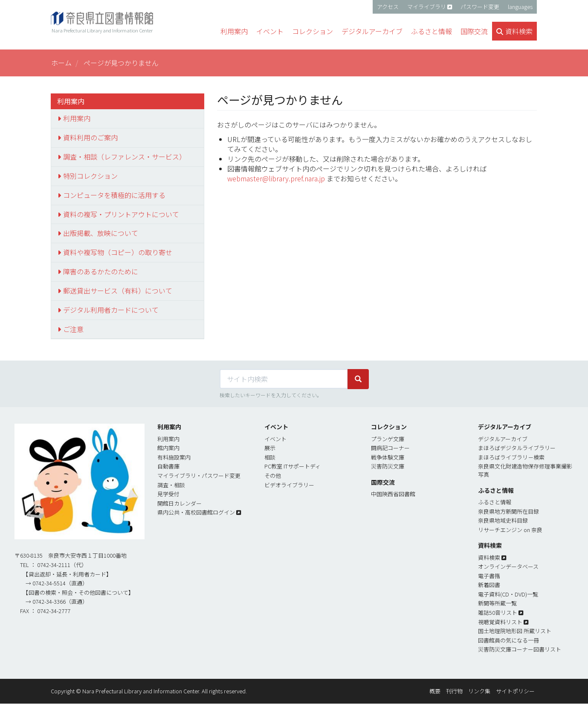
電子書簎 (489, 576)
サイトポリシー (515, 691)
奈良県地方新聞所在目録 (508, 511)
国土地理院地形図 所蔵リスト (515, 631)
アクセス (388, 7)
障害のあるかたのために (101, 271)
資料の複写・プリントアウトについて (121, 214)
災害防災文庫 (388, 466)
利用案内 (77, 118)
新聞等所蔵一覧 (497, 603)
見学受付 (168, 494)
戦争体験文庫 (388, 457)
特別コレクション (90, 176)
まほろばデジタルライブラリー (517, 448)
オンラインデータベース (508, 566)
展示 (270, 448)
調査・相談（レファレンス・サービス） (125, 157)
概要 (435, 691)
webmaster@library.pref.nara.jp (276, 178)
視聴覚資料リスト (500, 622)
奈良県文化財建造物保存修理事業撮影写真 (525, 470)
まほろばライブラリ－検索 (511, 457)
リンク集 (479, 691)
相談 (270, 457)
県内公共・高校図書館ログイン (196, 512)
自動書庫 (168, 466)
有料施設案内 (174, 457)
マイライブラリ (427, 7)
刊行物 (454, 691)
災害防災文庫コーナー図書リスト (520, 649)
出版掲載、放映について (101, 233)
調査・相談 (171, 485)
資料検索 (489, 557)
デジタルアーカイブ (503, 439)
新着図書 (489, 585)
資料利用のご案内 (90, 137)
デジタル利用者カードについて (111, 310)
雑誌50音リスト (498, 612)
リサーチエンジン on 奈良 (510, 530)
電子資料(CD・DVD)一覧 (508, 594)
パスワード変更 (480, 7)
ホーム (61, 63)
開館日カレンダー (180, 503)
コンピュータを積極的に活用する (114, 195)
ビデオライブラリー (289, 485)
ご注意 (73, 329)
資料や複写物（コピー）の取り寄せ (118, 252)
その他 (273, 476)
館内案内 (168, 448)
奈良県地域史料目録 (503, 520)
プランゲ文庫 (388, 439)
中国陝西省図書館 (393, 494)
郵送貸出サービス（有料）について (118, 291)
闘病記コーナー (390, 448)
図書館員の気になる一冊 (508, 640)
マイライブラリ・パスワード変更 (199, 476)
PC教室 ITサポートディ (293, 466)
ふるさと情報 (495, 502)
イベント (275, 439)
